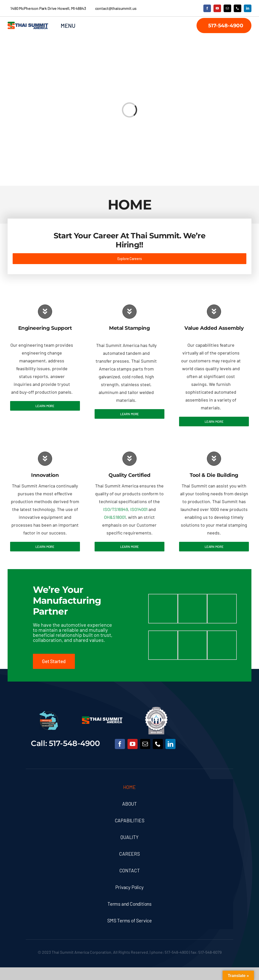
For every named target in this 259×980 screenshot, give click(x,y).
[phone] (238, 8)
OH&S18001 (115, 517)
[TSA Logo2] (28, 24)
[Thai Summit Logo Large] (103, 719)
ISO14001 (139, 509)
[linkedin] (248, 8)
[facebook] (207, 8)
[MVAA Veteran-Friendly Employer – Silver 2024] (156, 709)
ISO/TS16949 (116, 509)
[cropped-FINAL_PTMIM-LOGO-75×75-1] (49, 713)
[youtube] (217, 8)
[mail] (227, 8)
